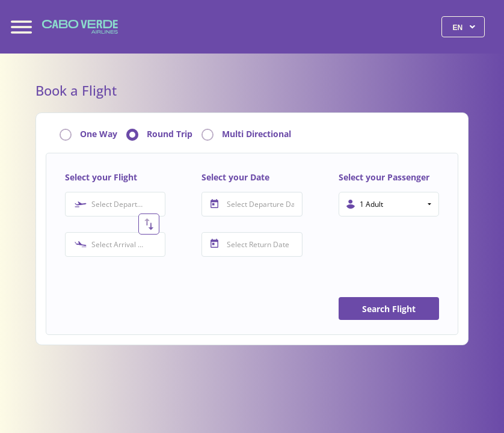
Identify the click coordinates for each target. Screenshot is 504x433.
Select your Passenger (384, 177)
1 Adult (371, 204)
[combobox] (115, 204)
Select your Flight (101, 177)
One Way (99, 134)
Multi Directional (257, 134)
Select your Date (235, 177)
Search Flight (389, 309)
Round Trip (170, 134)
